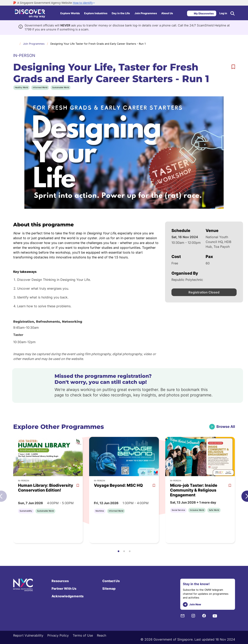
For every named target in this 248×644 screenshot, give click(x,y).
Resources (60, 581)
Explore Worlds (70, 13)
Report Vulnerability (28, 635)
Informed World (40, 87)
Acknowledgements (68, 596)
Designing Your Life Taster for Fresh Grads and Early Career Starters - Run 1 (98, 44)
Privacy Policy (58, 635)
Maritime (100, 511)
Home (15, 43)
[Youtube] (215, 616)
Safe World (214, 510)
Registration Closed (204, 292)
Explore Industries (96, 13)
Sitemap (109, 589)
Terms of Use (83, 635)
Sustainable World (61, 87)
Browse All (226, 427)
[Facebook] (204, 616)
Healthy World (21, 87)
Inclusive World (197, 510)
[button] (119, 551)
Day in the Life (121, 13)
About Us (167, 13)
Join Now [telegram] (192, 605)
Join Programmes (146, 13)
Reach (102, 635)
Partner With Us (64, 589)
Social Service (178, 510)
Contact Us (111, 581)
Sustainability (26, 511)
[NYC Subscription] (182, 616)
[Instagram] (193, 616)
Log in (223, 13)
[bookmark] (233, 67)
